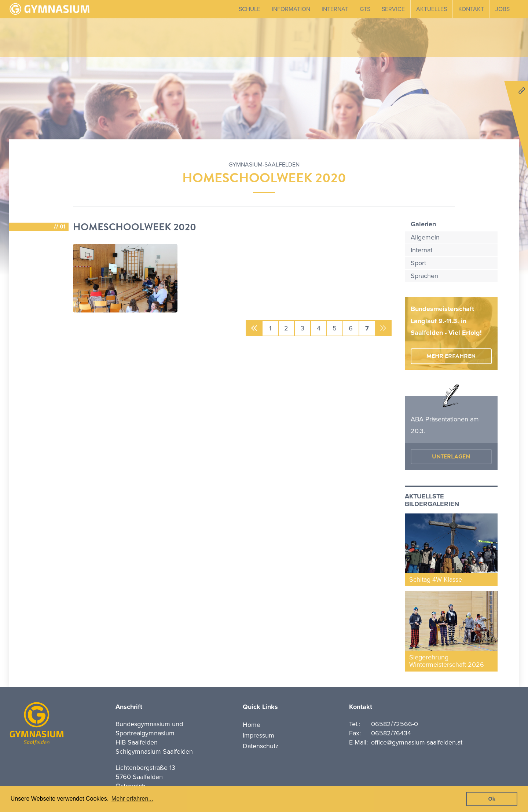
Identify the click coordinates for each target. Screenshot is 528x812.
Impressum (258, 735)
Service (393, 9)
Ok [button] (492, 799)
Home (252, 725)
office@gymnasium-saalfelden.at (417, 742)
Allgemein (425, 237)
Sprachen (424, 276)
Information (291, 9)
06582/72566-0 (395, 724)
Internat (335, 9)
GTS (365, 9)
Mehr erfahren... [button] (132, 799)
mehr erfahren (451, 356)
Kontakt (471, 9)
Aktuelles (432, 9)
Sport (418, 263)
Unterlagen (451, 457)
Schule (250, 9)
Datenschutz (261, 746)
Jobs (503, 9)
